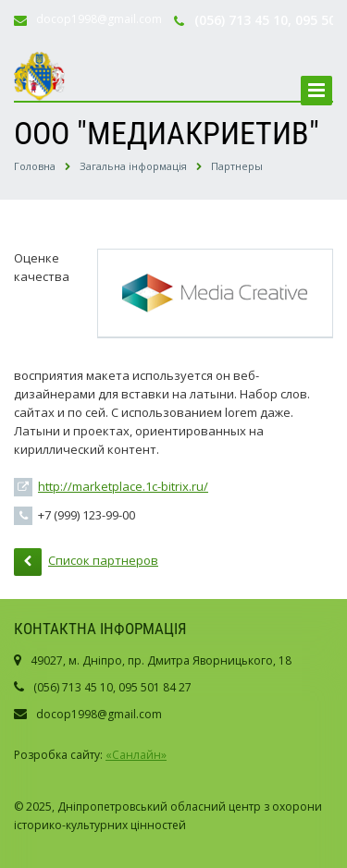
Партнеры (237, 166)
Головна (35, 166)
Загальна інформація (133, 166)
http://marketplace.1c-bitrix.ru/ (123, 486)
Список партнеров (86, 562)
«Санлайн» (136, 755)
